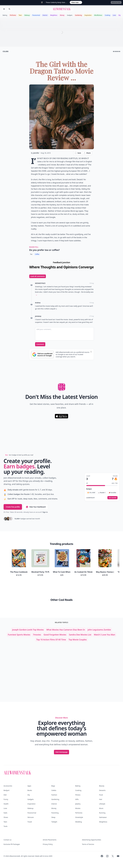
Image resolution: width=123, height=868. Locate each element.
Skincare (31, 817)
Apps (29, 786)
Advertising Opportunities (91, 840)
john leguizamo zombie (99, 630)
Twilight (54, 822)
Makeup (27, 15)
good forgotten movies (55, 635)
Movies (78, 808)
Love (114, 15)
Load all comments (38, 276)
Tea (31, 254)
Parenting (55, 813)
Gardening (78, 15)
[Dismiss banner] (91, 352)
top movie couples (78, 640)
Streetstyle (79, 817)
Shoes (6, 817)
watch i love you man (105, 635)
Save (78, 153)
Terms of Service (88, 844)
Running (102, 813)
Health (6, 804)
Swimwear (103, 817)
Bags (53, 786)
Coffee (37, 254)
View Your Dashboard (36, 507)
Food (101, 795)
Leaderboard (90, 498)
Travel (30, 822)
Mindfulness (98, 15)
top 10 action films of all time (51, 640)
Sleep (53, 817)
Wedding (79, 822)
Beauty (102, 786)
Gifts (77, 799)
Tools (5, 826)
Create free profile (13, 507)
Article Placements (50, 840)
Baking (5, 15)
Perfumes (13, 15)
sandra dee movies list (80, 635)
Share (87, 153)
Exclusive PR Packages (12, 844)
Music (101, 808)
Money (62, 15)
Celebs (54, 790)
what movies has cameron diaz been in (66, 630)
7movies (37, 635)
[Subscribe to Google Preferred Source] (43, 354)
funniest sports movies (19, 635)
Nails (5, 813)
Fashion (54, 795)
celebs (6, 51)
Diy (120, 15)
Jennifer (36, 153)
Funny (6, 799)
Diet (5, 795)
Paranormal (36, 15)
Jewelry (78, 804)
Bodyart (7, 790)
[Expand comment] (36, 295)
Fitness (78, 795)
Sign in (45, 512)
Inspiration (88, 15)
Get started (112, 498)
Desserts (102, 790)
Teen (20, 15)
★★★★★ (117, 51)
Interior (45, 15)
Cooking (107, 15)
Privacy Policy (48, 844)
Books (30, 790)
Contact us (8, 840)
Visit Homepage (62, 752)
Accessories (8, 786)
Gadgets (70, 15)
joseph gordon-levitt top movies (28, 630)
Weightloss (54, 15)
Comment (40, 344)
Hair (101, 799)
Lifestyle (102, 804)
